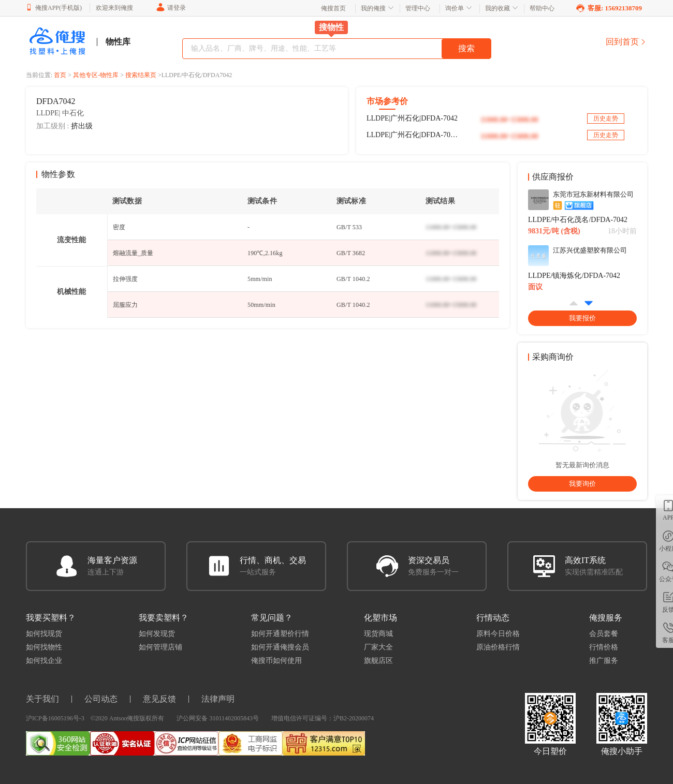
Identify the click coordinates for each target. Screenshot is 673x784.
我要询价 (582, 484)
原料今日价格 (498, 634)
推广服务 (604, 661)
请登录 (171, 8)
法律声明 (218, 699)
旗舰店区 (378, 661)
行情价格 (604, 647)
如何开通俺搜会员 (280, 647)
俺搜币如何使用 (276, 661)
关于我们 (42, 699)
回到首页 (626, 42)
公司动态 (101, 699)
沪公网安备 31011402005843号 (218, 718)
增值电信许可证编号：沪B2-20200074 (323, 718)
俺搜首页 (333, 8)
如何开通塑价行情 (280, 634)
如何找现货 (44, 634)
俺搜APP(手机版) (54, 7)
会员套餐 (604, 634)
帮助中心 (542, 8)
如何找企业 (44, 661)
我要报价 (582, 318)
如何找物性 (44, 647)
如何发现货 (157, 634)
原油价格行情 (498, 647)
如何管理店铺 (160, 647)
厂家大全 (378, 647)
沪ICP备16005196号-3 (55, 718)
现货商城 (378, 634)
